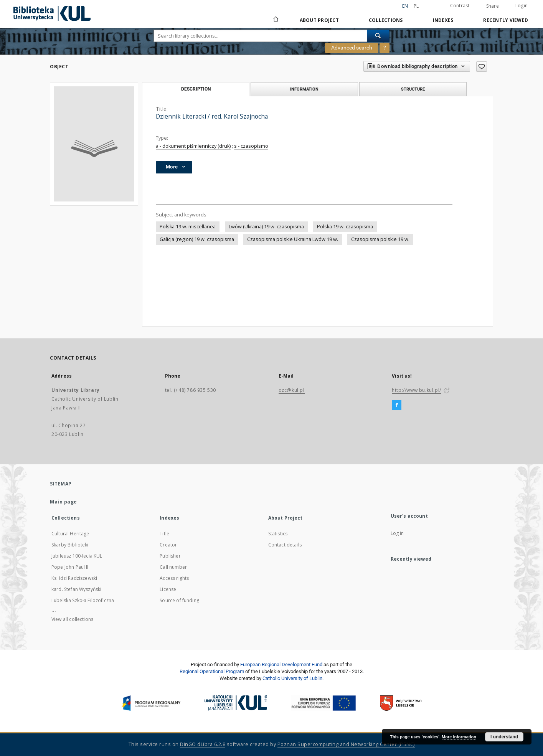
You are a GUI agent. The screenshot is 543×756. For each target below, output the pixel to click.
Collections (386, 20)
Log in (397, 533)
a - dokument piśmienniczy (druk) (193, 146)
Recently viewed (506, 20)
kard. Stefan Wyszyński (76, 589)
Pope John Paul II (70, 567)
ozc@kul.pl (292, 390)
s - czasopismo (251, 146)
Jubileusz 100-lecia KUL (77, 556)
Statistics (278, 534)
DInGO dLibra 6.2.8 (203, 744)
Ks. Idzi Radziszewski (74, 578)
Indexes (443, 20)
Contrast (460, 6)
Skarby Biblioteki (70, 545)
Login (522, 6)
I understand (504, 737)
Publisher (170, 556)
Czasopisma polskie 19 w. (380, 239)
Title (164, 534)
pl (416, 6)
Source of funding (179, 600)
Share (493, 6)
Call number (173, 567)
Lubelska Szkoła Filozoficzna (83, 600)
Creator (168, 545)
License (168, 589)
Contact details (285, 545)
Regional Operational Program (212, 671)
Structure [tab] (413, 89)
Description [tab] (196, 89)
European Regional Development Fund (281, 664)
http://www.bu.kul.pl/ (417, 390)
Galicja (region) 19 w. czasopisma (197, 239)
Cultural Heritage (70, 534)
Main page (64, 502)
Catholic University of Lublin (292, 678)
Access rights (174, 578)
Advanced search (352, 48)
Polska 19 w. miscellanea (188, 227)
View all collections (72, 619)
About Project (319, 20)
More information (459, 737)
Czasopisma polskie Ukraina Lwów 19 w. (293, 239)
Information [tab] (304, 89)
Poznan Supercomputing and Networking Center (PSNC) (346, 744)
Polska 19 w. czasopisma (345, 227)
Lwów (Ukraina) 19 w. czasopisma (266, 227)
